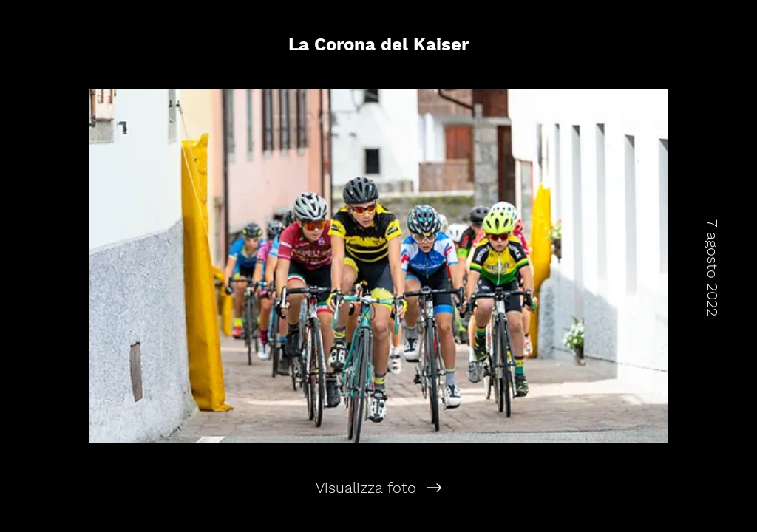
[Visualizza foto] (378, 488)
